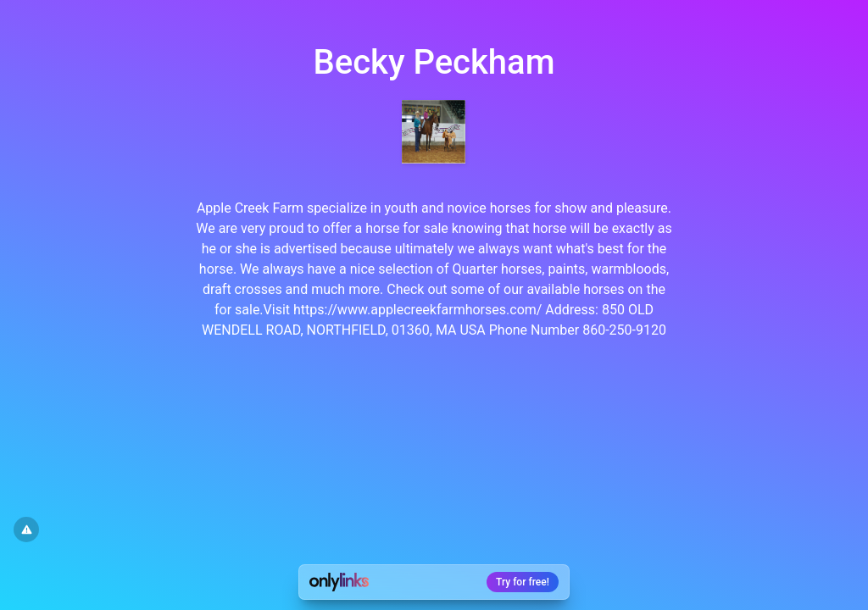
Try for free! (523, 582)
